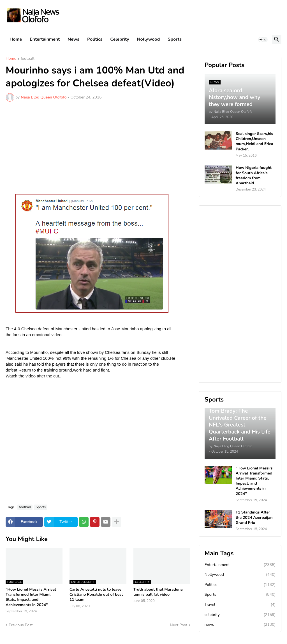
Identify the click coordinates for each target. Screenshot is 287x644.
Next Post (179, 625)
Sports (175, 39)
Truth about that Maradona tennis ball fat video (158, 592)
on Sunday (141, 352)
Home (16, 39)
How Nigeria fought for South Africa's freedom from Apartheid (254, 176)
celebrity (240, 615)
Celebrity (120, 39)
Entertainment (45, 39)
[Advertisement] (98, 148)
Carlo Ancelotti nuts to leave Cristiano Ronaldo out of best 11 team (96, 595)
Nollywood (149, 39)
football (28, 59)
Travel (240, 605)
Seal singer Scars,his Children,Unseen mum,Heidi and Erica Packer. (254, 142)
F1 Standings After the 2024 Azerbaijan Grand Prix (254, 517)
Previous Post (21, 625)
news (240, 625)
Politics (95, 39)
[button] (263, 40)
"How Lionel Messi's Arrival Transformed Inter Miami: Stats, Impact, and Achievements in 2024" (31, 597)
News (73, 39)
